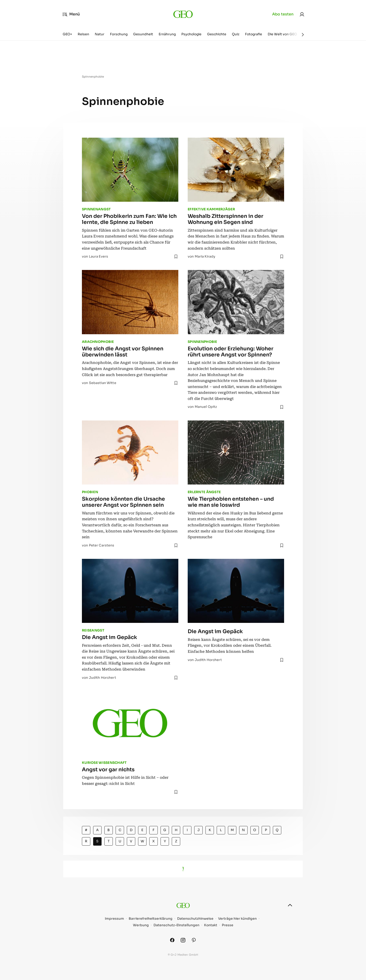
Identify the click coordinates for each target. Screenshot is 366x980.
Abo (283, 14)
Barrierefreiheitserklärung (151, 919)
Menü (71, 14)
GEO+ (67, 34)
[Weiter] (303, 35)
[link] (302, 14)
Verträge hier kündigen (237, 919)
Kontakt (211, 925)
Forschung (119, 34)
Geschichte (217, 34)
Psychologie (191, 34)
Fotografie (254, 34)
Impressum (114, 919)
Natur (100, 34)
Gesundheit (143, 34)
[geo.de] (183, 14)
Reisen (83, 34)
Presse (228, 925)
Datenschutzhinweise (195, 919)
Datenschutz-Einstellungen (176, 925)
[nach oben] (290, 905)
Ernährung (167, 34)
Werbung (141, 925)
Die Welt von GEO (282, 34)
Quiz (236, 34)
